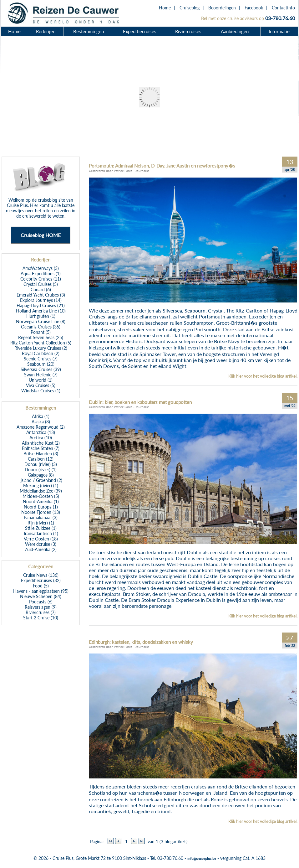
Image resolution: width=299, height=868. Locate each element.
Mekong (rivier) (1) (41, 486)
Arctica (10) (41, 438)
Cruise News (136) (41, 575)
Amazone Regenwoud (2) (41, 427)
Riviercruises (188, 31)
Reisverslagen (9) (41, 607)
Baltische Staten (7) (41, 448)
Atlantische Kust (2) (41, 443)
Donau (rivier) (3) (41, 464)
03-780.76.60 (280, 18)
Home (165, 8)
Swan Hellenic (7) (41, 375)
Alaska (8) (41, 422)
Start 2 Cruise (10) (41, 618)
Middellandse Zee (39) (41, 491)
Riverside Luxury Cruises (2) (41, 348)
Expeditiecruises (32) (41, 580)
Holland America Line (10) (41, 311)
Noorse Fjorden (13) (41, 512)
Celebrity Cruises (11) (41, 279)
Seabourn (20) (41, 364)
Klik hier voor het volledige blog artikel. (263, 376)
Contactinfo (283, 8)
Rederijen (46, 31)
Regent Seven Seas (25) (41, 337)
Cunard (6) (41, 289)
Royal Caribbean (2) (41, 353)
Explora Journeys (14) (41, 300)
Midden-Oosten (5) (41, 496)
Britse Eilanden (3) (41, 454)
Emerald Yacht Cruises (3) (41, 295)
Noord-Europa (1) (41, 507)
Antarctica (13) (41, 432)
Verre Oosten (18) (41, 539)
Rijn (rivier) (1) (41, 523)
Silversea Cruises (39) (41, 369)
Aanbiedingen (236, 31)
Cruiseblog (190, 8)
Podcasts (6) (41, 602)
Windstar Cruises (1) (41, 391)
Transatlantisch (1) (41, 533)
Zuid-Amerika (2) (41, 549)
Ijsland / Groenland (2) (41, 480)
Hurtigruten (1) (41, 316)
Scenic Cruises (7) (41, 359)
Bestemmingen (89, 31)
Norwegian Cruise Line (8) (41, 321)
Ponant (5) (41, 332)
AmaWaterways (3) (41, 268)
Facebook (254, 8)
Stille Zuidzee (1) (41, 528)
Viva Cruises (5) (41, 385)
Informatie (279, 31)
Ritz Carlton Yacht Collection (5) (41, 343)
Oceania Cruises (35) (41, 327)
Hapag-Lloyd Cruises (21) (41, 305)
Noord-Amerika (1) (41, 501)
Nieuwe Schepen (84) (41, 596)
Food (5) (41, 586)
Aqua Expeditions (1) (41, 274)
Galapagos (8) (41, 475)
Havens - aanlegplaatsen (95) (41, 591)
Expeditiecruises (140, 31)
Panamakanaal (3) (41, 517)
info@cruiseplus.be (202, 858)
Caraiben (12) (41, 459)
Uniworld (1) (41, 380)
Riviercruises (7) (41, 612)
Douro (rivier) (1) (41, 470)
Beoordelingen (222, 8)
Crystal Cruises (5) (41, 284)
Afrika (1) (41, 416)
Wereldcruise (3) (41, 544)
